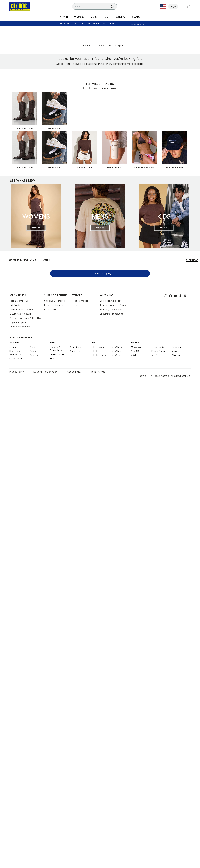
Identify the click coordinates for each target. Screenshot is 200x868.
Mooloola (136, 329)
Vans (174, 333)
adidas (135, 337)
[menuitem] (64, 17)
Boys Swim (116, 337)
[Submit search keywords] (112, 7)
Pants (53, 340)
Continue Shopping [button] (100, 255)
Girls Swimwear (99, 337)
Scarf (32, 329)
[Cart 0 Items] (189, 6)
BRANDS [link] (136, 17)
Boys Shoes (117, 333)
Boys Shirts (116, 329)
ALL (94, 70)
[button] (173, 6)
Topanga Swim (159, 329)
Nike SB (135, 333)
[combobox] (95, 6)
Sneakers (75, 333)
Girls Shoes (96, 333)
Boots (33, 333)
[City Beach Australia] (20, 6)
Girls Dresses (97, 329)
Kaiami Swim (158, 333)
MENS (114, 70)
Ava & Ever (157, 337)
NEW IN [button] (64, 17)
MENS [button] (94, 17)
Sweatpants (76, 329)
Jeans (12, 329)
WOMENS (104, 70)
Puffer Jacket (16, 340)
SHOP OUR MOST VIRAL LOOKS (27, 242)
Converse (177, 329)
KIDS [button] (105, 17)
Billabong (176, 337)
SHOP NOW (192, 242)
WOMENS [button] (79, 17)
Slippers (34, 337)
